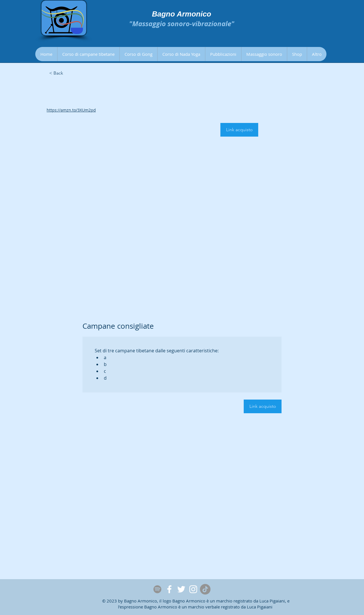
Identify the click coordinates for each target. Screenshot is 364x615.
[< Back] (69, 73)
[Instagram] (193, 589)
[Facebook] (169, 589)
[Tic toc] (205, 589)
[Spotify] (157, 589)
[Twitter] (181, 589)
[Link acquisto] (239, 130)
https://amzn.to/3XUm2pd (71, 110)
